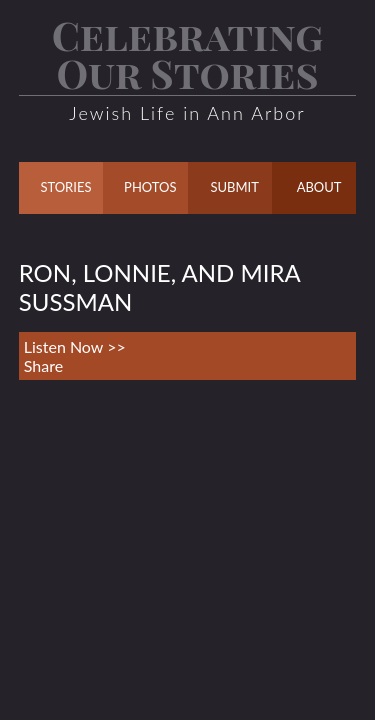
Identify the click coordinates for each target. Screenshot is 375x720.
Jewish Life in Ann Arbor (187, 113)
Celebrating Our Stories (188, 53)
